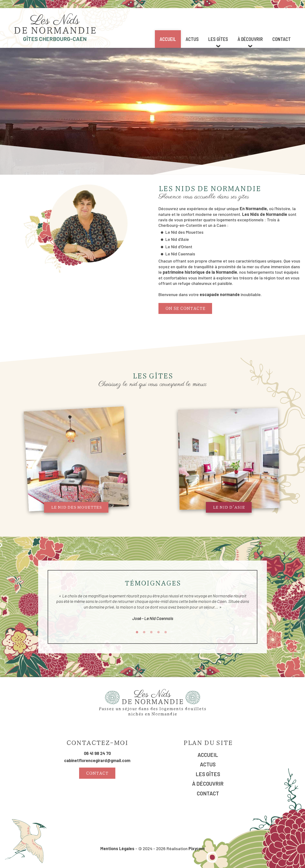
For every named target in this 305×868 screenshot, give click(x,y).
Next (253, 611)
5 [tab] (166, 632)
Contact (282, 39)
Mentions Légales (117, 848)
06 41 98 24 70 (97, 753)
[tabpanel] (152, 611)
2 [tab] (144, 632)
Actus (192, 39)
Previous (52, 611)
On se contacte (185, 308)
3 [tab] (151, 632)
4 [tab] (158, 632)
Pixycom (197, 848)
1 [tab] (137, 632)
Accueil (168, 39)
